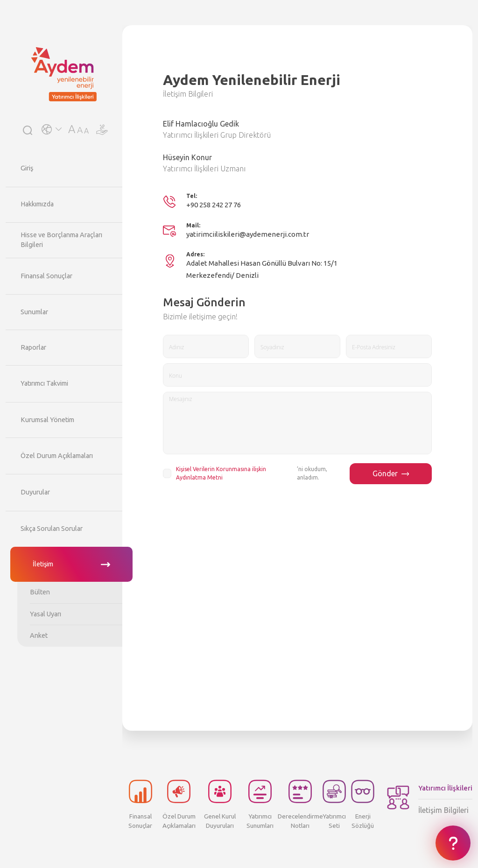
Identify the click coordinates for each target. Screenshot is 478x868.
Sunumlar (34, 312)
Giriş (27, 168)
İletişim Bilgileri (445, 799)
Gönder (391, 473)
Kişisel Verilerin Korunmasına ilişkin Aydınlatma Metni (221, 473)
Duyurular (35, 492)
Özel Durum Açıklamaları (57, 456)
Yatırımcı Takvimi (44, 383)
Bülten (40, 592)
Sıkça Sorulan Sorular (52, 529)
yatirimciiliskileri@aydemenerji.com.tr (248, 234)
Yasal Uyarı (46, 614)
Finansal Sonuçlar (46, 276)
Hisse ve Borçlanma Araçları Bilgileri (61, 240)
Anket (39, 635)
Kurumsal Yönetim (47, 420)
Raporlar (33, 347)
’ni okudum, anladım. (252, 473)
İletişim (43, 564)
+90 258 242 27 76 (214, 205)
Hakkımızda (37, 204)
